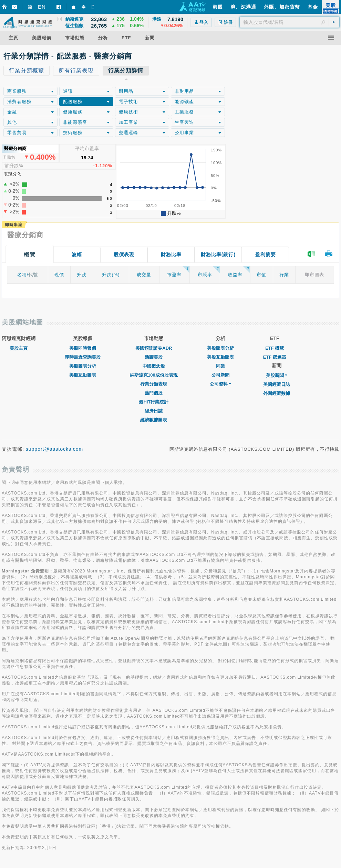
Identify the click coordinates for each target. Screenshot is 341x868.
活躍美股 (154, 357)
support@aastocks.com (55, 449)
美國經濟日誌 (277, 384)
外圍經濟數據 (277, 393)
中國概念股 (154, 366)
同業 (220, 366)
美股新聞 (277, 375)
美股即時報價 (83, 348)
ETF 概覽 (275, 348)
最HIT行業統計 (154, 402)
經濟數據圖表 (154, 420)
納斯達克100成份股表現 (154, 375)
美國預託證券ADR (154, 348)
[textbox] (290, 22)
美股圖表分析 (83, 366)
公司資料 (220, 384)
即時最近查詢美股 (83, 357)
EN (42, 7)
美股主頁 (19, 348)
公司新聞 (220, 375)
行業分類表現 (154, 384)
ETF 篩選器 (275, 357)
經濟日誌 (154, 411)
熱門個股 (154, 393)
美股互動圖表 (83, 375)
